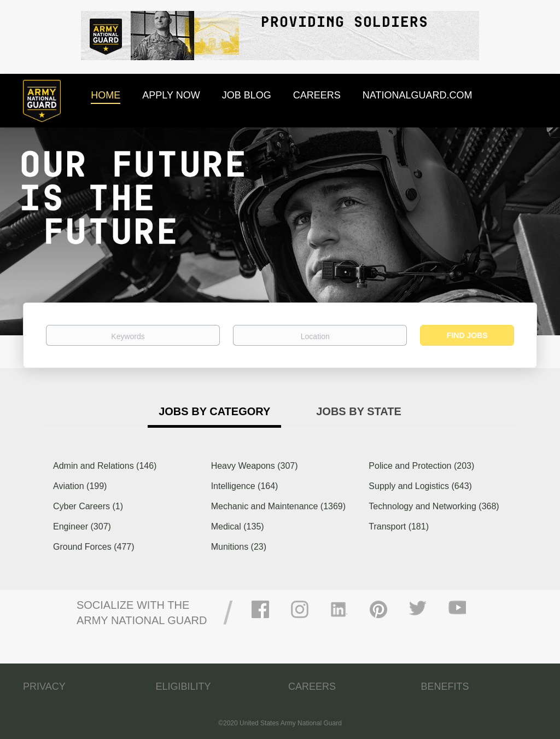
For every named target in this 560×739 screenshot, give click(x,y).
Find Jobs (467, 335)
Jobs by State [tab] (359, 411)
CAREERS (312, 686)
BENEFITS (445, 686)
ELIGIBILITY (183, 686)
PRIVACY (44, 686)
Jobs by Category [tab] (214, 411)
